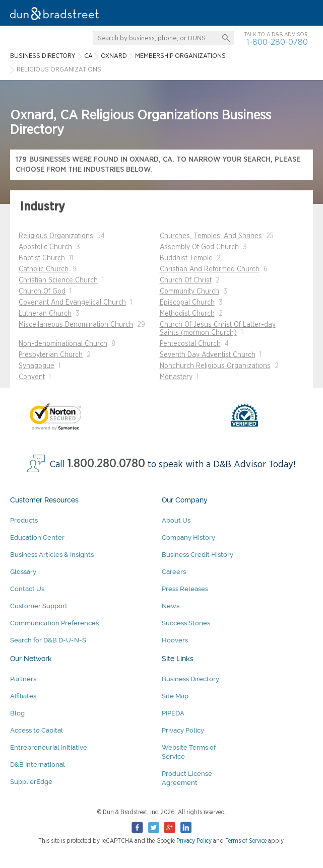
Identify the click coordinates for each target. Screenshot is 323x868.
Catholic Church (44, 269)
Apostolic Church (45, 247)
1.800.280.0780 (106, 464)
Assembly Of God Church (199, 247)
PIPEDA (173, 713)
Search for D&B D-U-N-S (48, 640)
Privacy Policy (183, 730)
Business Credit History (198, 555)
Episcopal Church (187, 303)
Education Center (37, 537)
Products (24, 520)
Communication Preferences (54, 623)
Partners (23, 679)
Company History (188, 537)
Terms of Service (246, 841)
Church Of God (42, 292)
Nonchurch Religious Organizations (215, 366)
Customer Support (39, 606)
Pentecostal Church (190, 344)
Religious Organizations (56, 236)
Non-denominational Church (63, 344)
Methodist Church (187, 314)
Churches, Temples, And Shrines (211, 236)
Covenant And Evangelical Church (72, 303)
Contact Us (27, 589)
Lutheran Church (45, 314)
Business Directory (190, 679)
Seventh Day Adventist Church (208, 355)
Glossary (23, 572)
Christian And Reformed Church (210, 269)
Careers (174, 572)
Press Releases (185, 589)
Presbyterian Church (51, 355)
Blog (17, 713)
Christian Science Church (58, 280)
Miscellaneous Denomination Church (76, 325)
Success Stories (186, 623)
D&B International (38, 765)
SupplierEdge (31, 782)
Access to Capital (37, 730)
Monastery (176, 377)
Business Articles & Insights (52, 555)
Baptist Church (42, 258)
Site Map (175, 696)
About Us (176, 520)
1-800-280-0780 (277, 42)
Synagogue (37, 366)
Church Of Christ (186, 280)
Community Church (189, 292)
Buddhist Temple (186, 258)
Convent (32, 377)
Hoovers (175, 640)
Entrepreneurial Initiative (49, 747)
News (171, 606)
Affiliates (23, 696)
